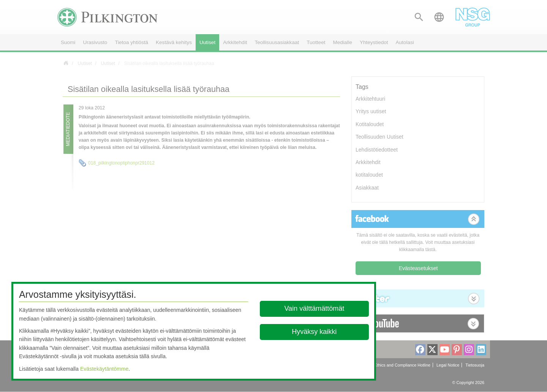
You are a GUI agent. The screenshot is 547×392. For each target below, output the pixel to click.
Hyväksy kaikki (315, 332)
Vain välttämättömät (315, 308)
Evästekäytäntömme (104, 369)
